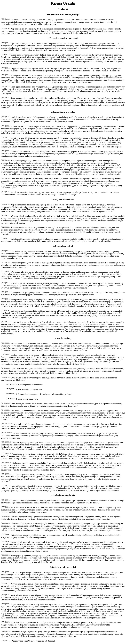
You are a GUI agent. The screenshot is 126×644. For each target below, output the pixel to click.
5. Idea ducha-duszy (63, 338)
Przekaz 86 (63, 9)
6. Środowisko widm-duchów (63, 495)
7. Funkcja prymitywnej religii (63, 567)
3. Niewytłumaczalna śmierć (63, 199)
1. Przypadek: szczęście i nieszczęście (63, 38)
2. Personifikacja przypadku (63, 112)
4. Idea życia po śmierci (63, 246)
